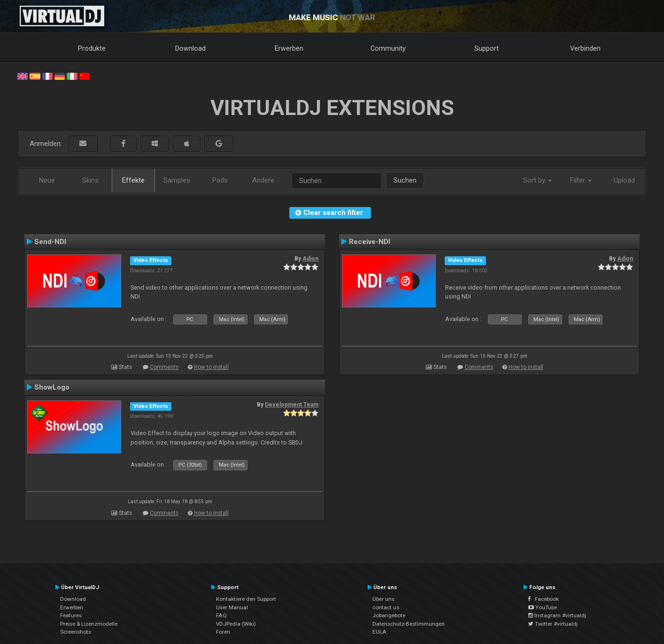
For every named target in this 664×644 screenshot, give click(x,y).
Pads (220, 180)
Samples (177, 180)
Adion (310, 259)
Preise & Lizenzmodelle (89, 624)
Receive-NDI (370, 242)
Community (388, 48)
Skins (90, 180)
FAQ (221, 615)
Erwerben (289, 48)
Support (486, 48)
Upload (624, 180)
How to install (211, 367)
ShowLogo (52, 387)
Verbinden (585, 48)
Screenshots (76, 632)
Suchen (405, 180)
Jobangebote (389, 615)
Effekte (133, 180)
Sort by (537, 180)
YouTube (543, 607)
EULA (379, 632)
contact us (386, 607)
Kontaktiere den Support (246, 599)
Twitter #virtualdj (553, 624)
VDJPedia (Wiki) (236, 624)
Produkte (92, 48)
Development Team (292, 405)
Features (71, 615)
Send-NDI (50, 242)
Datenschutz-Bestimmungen (409, 624)
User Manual (232, 607)
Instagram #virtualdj (557, 615)
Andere (263, 180)
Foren (223, 632)
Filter (581, 180)
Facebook (544, 599)
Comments (164, 367)
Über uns (383, 599)
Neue (47, 180)
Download (190, 48)
